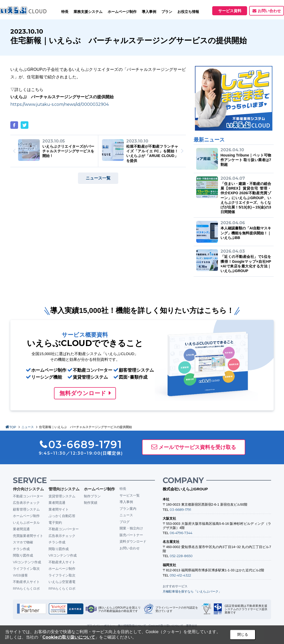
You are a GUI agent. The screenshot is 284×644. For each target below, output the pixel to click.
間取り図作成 (23, 555)
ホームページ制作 (26, 516)
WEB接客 (20, 575)
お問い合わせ (269, 11)
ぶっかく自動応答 (62, 516)
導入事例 (126, 502)
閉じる (243, 634)
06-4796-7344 (181, 533)
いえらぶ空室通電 (62, 582)
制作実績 (91, 503)
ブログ (125, 522)
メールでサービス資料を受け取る (197, 447)
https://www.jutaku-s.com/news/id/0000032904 (60, 104)
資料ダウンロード (133, 541)
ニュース (28, 427)
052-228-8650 (181, 556)
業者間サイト (59, 509)
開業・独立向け (131, 528)
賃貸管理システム (62, 496)
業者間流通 (21, 529)
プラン (167, 12)
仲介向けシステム (28, 489)
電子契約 (55, 522)
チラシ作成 (21, 549)
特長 (65, 12)
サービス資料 (230, 11)
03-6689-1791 (180, 510)
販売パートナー (131, 535)
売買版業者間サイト (28, 536)
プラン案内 (128, 508)
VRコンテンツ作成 (27, 562)
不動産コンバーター (28, 496)
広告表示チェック (26, 503)
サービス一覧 (130, 495)
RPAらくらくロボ (26, 588)
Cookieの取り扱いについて (69, 637)
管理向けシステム (64, 489)
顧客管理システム (26, 509)
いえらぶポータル (26, 522)
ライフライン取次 (26, 568)
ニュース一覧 (98, 178)
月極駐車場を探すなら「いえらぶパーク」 (192, 591)
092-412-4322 (180, 575)
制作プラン (92, 496)
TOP (13, 427)
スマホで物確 (23, 542)
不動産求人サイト (26, 582)
